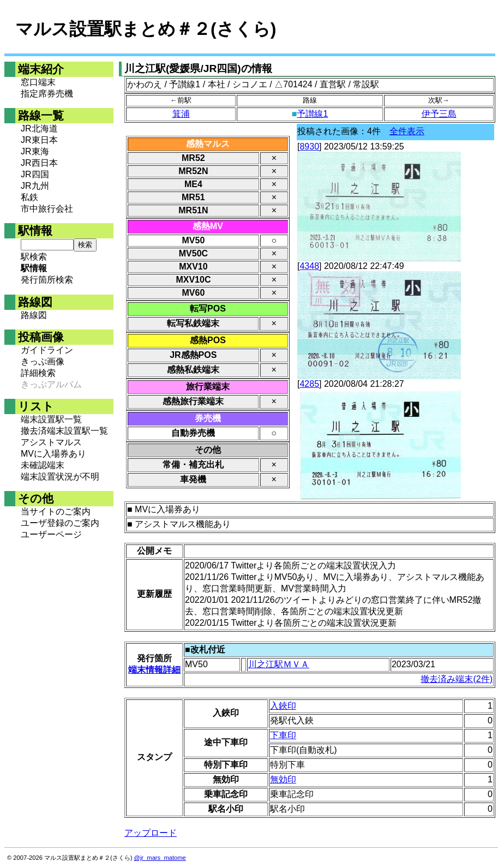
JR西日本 (39, 163)
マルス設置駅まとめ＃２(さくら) (146, 29)
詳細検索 (38, 373)
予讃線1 (312, 114)
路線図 (34, 315)
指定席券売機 (47, 94)
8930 (309, 146)
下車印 (283, 735)
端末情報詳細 (154, 670)
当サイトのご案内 (56, 511)
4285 (309, 384)
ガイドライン (47, 350)
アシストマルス (51, 442)
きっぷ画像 (43, 361)
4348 (309, 266)
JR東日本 (39, 140)
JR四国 (35, 174)
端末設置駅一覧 (51, 419)
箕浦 (181, 114)
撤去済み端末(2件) (457, 679)
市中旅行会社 (47, 209)
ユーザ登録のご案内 (60, 523)
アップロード (151, 833)
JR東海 (35, 151)
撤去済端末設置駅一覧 (64, 431)
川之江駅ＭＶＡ (279, 664)
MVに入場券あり (53, 454)
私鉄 (29, 197)
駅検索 (34, 257)
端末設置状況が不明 (60, 477)
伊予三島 (439, 114)
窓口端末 (38, 82)
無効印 (283, 779)
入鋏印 (283, 706)
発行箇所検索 (47, 280)
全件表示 (407, 131)
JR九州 (35, 186)
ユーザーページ (51, 534)
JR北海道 (39, 128)
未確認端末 (43, 465)
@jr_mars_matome (160, 858)
